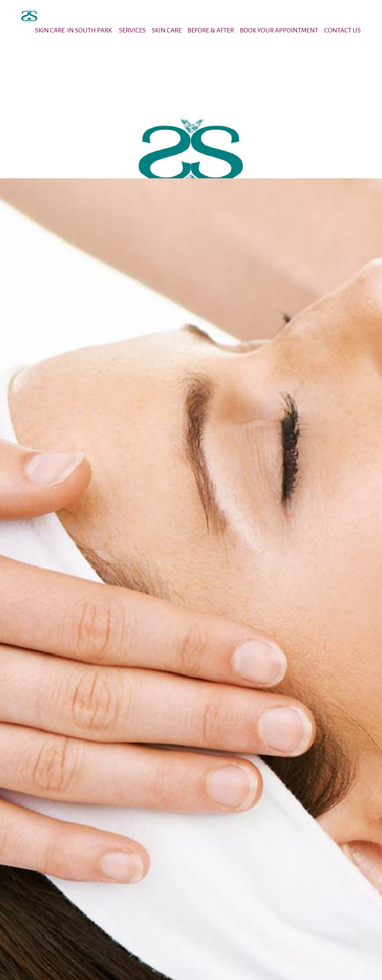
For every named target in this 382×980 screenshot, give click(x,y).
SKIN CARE (167, 30)
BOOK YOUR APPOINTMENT (279, 30)
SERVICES (132, 30)
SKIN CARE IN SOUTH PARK (74, 30)
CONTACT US (342, 30)
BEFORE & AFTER (211, 30)
